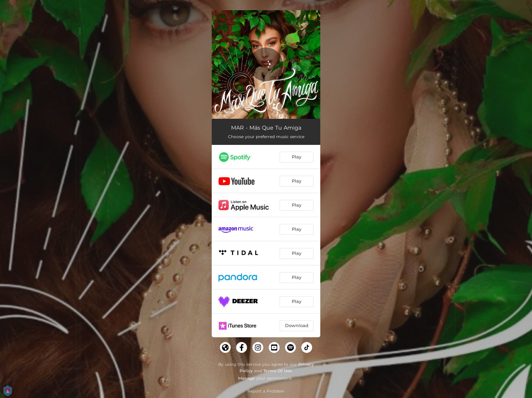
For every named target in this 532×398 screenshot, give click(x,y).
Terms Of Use (278, 371)
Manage (246, 378)
